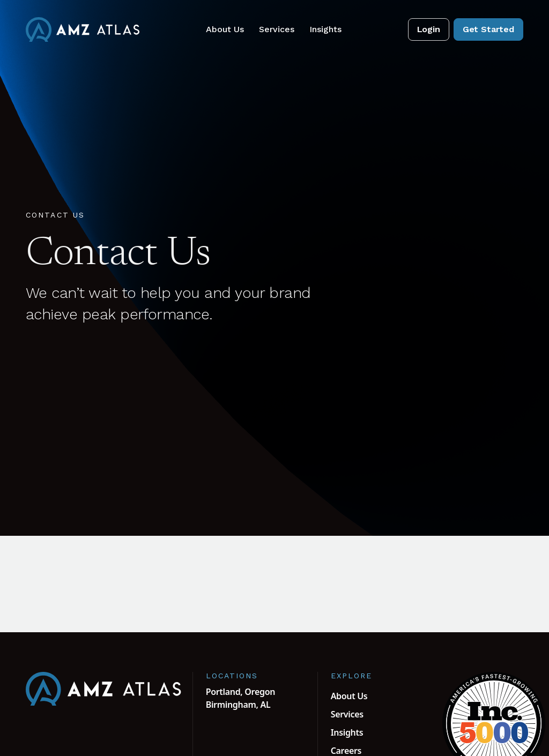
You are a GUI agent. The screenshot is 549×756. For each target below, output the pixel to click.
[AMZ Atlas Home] (83, 29)
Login (429, 29)
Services (277, 29)
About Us (225, 29)
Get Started (488, 29)
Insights (325, 29)
